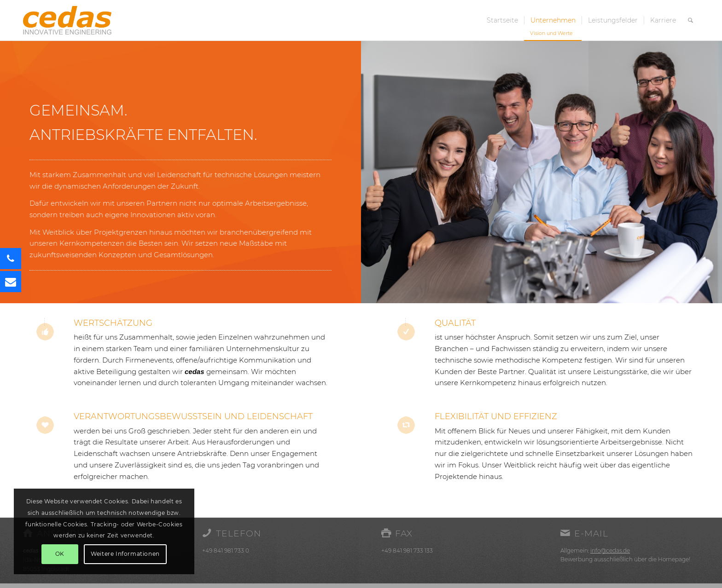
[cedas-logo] (67, 20)
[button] (11, 282)
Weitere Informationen (125, 554)
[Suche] (690, 20)
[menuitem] (502, 20)
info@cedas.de (610, 551)
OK (60, 554)
